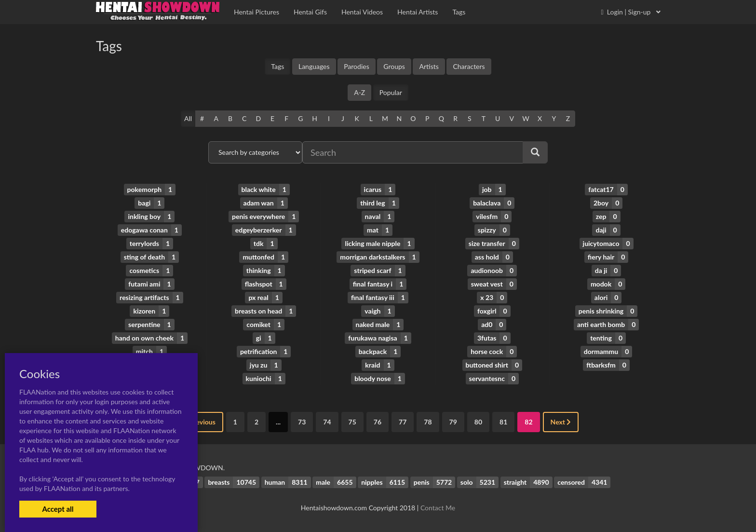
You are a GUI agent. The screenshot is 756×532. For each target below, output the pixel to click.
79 (453, 422)
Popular (391, 92)
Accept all (58, 509)
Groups (394, 66)
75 (352, 422)
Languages (314, 66)
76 (378, 422)
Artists (429, 66)
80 (478, 422)
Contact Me (438, 508)
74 (327, 422)
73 (302, 422)
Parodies (357, 66)
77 (403, 422)
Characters (469, 66)
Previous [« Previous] (200, 422)
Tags (277, 66)
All (188, 118)
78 (428, 422)
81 (503, 422)
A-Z (359, 92)
